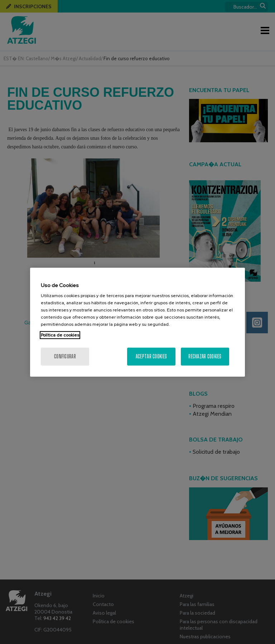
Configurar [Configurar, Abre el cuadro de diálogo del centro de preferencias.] (65, 356)
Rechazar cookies (205, 356)
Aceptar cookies (151, 356)
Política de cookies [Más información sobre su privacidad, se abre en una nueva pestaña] (60, 335)
